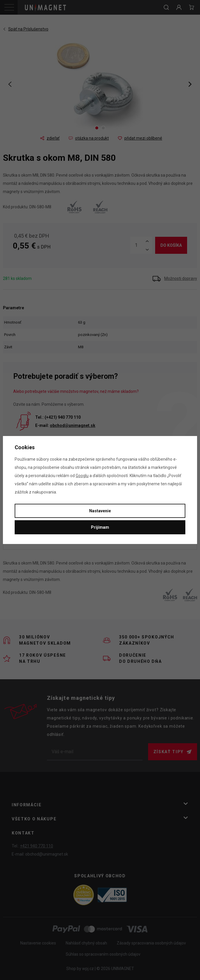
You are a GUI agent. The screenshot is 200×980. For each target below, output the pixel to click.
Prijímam (100, 527)
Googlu (82, 476)
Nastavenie (100, 511)
